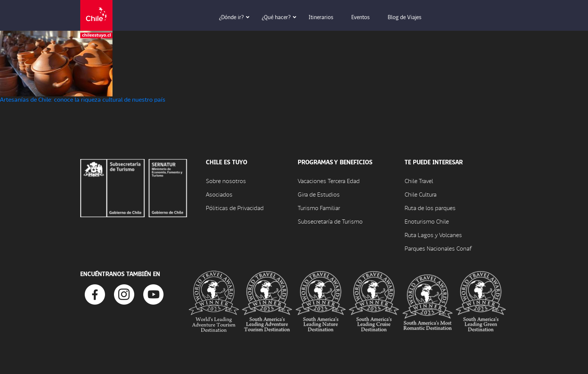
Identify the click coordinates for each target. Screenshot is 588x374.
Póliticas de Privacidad (235, 208)
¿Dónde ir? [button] (237, 17)
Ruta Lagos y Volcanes (433, 235)
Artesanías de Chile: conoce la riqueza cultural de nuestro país (83, 99)
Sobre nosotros (226, 181)
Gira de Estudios (319, 194)
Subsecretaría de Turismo (330, 221)
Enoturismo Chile (427, 221)
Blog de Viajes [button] (410, 17)
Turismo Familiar (319, 208)
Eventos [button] (366, 17)
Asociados (219, 194)
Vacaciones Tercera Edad (329, 181)
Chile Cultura (421, 194)
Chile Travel (419, 181)
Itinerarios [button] (326, 17)
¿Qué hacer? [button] (281, 17)
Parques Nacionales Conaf (438, 248)
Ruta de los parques (430, 208)
